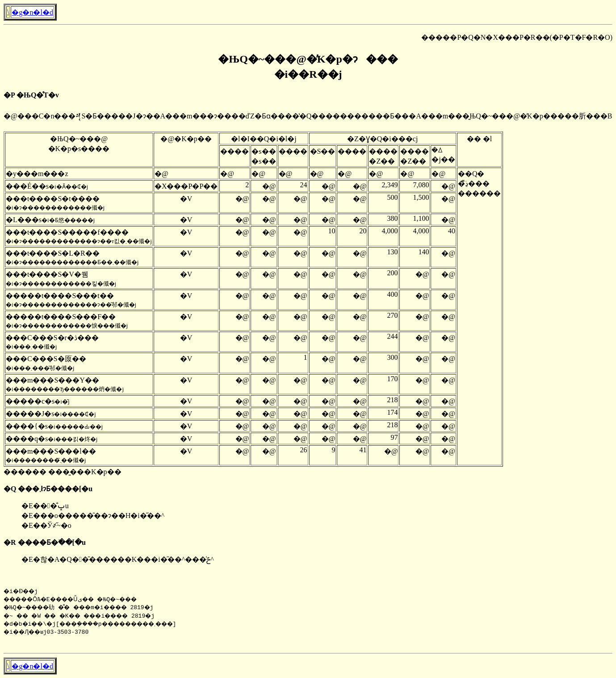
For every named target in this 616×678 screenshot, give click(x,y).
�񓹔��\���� (8, 12)
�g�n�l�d (32, 12)
